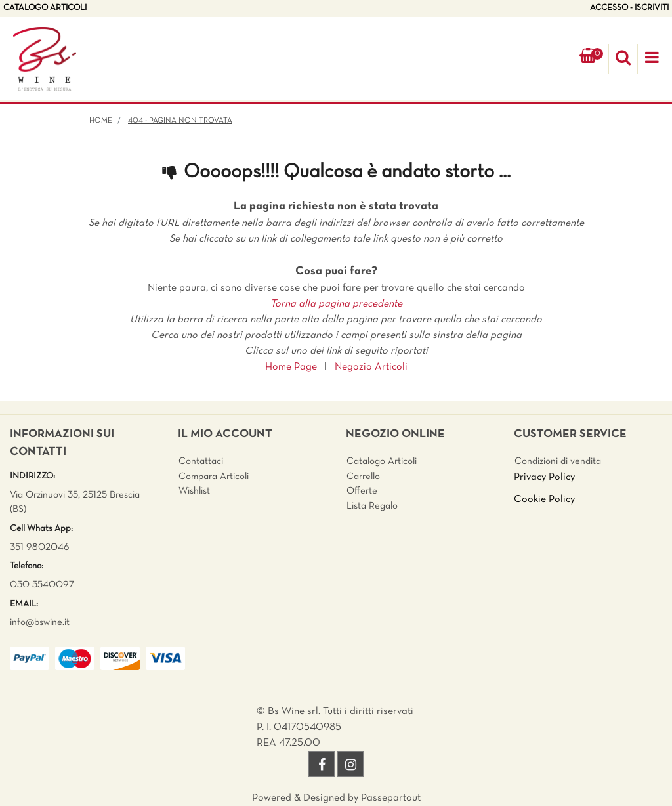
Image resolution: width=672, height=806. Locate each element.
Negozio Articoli (371, 367)
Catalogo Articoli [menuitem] (382, 461)
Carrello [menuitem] (363, 477)
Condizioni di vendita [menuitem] (558, 461)
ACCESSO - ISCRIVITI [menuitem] (629, 8)
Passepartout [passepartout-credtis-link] (391, 798)
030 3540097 (42, 585)
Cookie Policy (544, 499)
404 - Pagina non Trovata (180, 121)
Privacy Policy (544, 477)
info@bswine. (37, 622)
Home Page (291, 367)
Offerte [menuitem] (362, 491)
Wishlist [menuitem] (194, 491)
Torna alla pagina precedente (336, 304)
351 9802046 (40, 547)
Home (101, 121)
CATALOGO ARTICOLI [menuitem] (45, 8)
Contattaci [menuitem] (201, 461)
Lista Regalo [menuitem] (372, 506)
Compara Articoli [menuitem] (214, 477)
